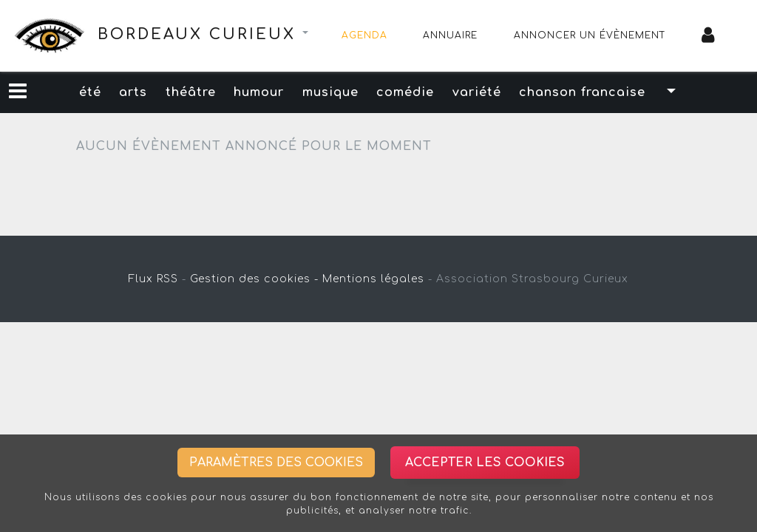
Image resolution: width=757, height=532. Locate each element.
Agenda (364, 35)
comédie (414, 92)
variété (491, 92)
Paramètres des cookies (276, 463)
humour (257, 92)
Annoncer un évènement (590, 35)
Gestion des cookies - (254, 279)
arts (120, 92)
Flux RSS (153, 279)
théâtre (183, 92)
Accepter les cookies (485, 463)
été (71, 92)
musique (333, 92)
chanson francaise (602, 92)
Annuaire (450, 35)
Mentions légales (373, 279)
